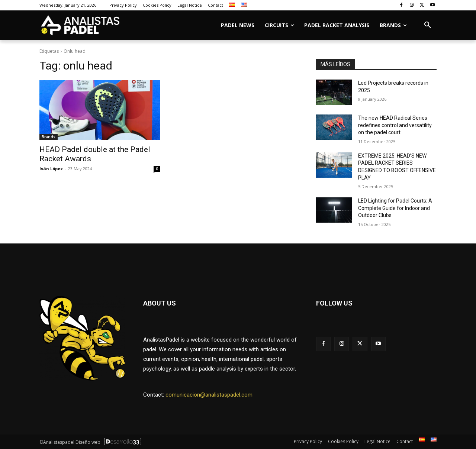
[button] (428, 25)
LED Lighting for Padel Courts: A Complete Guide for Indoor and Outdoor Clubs (395, 208)
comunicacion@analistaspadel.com (209, 395)
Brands (49, 137)
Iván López (51, 169)
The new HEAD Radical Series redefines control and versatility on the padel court (395, 125)
